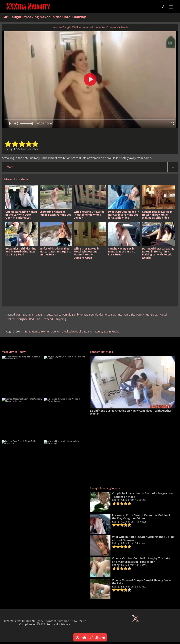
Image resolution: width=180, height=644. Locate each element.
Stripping (60, 319)
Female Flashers (99, 315)
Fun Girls (129, 315)
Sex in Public (111, 332)
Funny (140, 315)
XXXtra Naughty (33, 621)
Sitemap (64, 621)
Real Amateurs (93, 332)
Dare (57, 315)
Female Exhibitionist (75, 315)
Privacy (65, 624)
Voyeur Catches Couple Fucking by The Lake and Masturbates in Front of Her (141, 560)
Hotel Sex (152, 315)
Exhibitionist (32, 332)
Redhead (47, 319)
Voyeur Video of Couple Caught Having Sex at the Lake (142, 582)
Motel (163, 315)
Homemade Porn (52, 332)
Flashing (116, 315)
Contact (51, 621)
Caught (40, 315)
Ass (18, 315)
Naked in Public (73, 332)
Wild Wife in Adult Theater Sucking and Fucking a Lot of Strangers (143, 538)
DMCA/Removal (48, 624)
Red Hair (35, 319)
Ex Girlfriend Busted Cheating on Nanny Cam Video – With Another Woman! (131, 412)
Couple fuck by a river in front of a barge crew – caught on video (142, 495)
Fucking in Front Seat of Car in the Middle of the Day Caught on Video (141, 517)
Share (100, 638)
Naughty (22, 319)
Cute (49, 315)
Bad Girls (28, 315)
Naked (11, 319)
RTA (74, 621)
